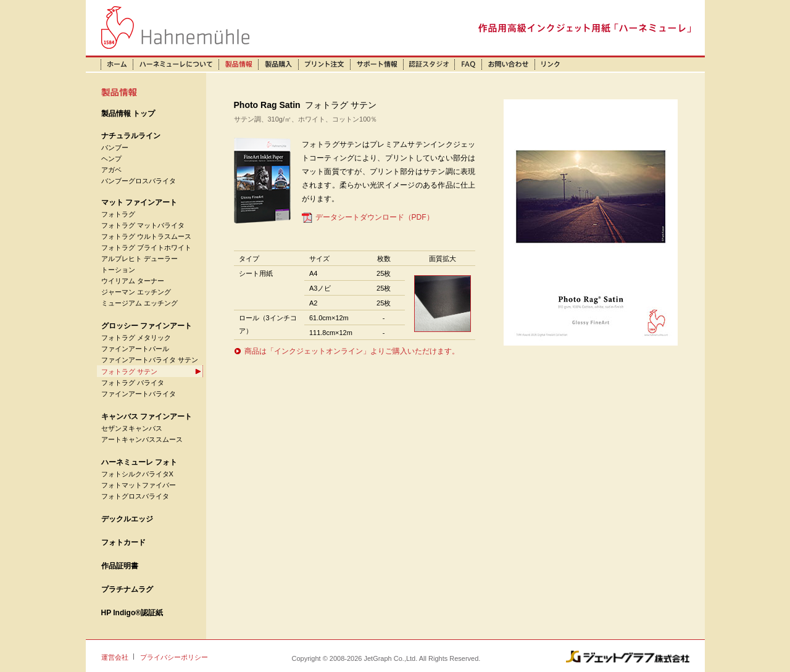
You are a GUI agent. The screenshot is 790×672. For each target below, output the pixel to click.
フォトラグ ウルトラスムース (146, 236)
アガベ (111, 170)
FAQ (469, 64)
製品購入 (279, 64)
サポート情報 (377, 64)
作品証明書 (120, 566)
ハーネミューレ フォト (139, 462)
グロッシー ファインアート (147, 326)
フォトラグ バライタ (133, 383)
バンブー (115, 147)
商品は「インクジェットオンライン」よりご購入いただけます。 (352, 351)
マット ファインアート (139, 202)
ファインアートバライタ (139, 394)
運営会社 (115, 657)
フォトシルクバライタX (137, 474)
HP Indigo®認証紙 (132, 613)
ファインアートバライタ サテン (150, 360)
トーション (118, 270)
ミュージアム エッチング (139, 303)
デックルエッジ (127, 519)
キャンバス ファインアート (147, 417)
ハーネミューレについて (176, 64)
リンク (551, 64)
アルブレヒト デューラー (139, 259)
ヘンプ (111, 159)
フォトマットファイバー (139, 485)
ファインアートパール (135, 349)
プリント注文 (325, 64)
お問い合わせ (509, 64)
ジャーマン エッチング (136, 292)
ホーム (110, 64)
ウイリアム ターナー (133, 281)
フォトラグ (118, 214)
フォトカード (123, 542)
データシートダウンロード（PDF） (375, 217)
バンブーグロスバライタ (139, 181)
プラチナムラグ (127, 589)
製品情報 (239, 64)
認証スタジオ (430, 64)
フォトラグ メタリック (136, 338)
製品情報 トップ (128, 114)
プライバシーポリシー (174, 657)
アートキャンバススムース (142, 439)
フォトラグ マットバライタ (143, 225)
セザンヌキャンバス (132, 428)
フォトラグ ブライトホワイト (146, 247)
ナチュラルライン (131, 136)
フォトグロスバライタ (135, 496)
